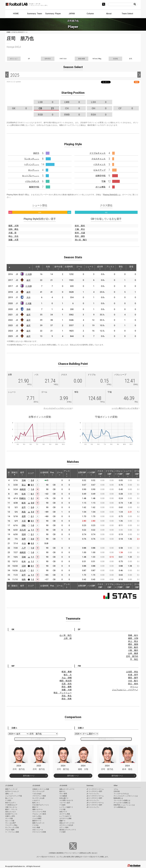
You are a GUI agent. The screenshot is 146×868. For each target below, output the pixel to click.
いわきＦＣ (36, 800)
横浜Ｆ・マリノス (11, 809)
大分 (28, 297)
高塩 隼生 (67, 696)
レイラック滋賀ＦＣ (66, 807)
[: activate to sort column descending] (9, 268)
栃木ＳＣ (62, 791)
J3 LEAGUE (63, 786)
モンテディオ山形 (38, 798)
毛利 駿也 (133, 647)
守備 (103, 181)
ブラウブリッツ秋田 (39, 796)
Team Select (127, 14)
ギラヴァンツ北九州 (66, 825)
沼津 (24, 566)
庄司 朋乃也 (132, 656)
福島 (24, 579)
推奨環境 (60, 853)
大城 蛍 (12, 233)
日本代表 (117, 791)
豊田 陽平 (133, 678)
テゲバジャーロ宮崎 (39, 832)
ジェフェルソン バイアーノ (125, 690)
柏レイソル (9, 798)
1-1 (32, 530)
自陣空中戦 (100, 176)
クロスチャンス (98, 159)
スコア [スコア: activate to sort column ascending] (31, 473)
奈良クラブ (63, 812)
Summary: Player (53, 14)
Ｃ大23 (28, 274)
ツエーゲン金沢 (65, 803)
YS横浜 (22, 498)
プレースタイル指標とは (122, 800)
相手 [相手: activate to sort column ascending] (22, 473)
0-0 (32, 503)
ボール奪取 (100, 187)
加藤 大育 (13, 240)
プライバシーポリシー (71, 853)
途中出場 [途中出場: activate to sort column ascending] (58, 268)
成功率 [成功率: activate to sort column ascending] (100, 268)
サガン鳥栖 (36, 827)
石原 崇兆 (67, 684)
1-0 (32, 489)
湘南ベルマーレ (38, 809)
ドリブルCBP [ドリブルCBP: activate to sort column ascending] (109, 473)
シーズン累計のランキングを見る (125, 408)
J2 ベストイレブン (93, 800)
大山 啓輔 (67, 678)
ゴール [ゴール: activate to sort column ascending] (79, 268)
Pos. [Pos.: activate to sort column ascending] (52, 473)
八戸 (24, 548)
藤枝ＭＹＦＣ (37, 821)
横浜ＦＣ (35, 807)
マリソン (134, 687)
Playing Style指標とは (112, 195)
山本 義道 (133, 653)
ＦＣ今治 (35, 825)
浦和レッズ (9, 794)
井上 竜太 (133, 641)
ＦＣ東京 (8, 800)
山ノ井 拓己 (66, 635)
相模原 (23, 489)
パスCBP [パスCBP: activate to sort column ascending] (91, 473)
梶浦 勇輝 (67, 672)
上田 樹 (68, 638)
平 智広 (134, 659)
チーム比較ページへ (40, 739)
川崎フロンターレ (11, 807)
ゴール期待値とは (120, 807)
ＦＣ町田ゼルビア (11, 805)
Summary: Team (35, 14)
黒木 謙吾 (80, 236)
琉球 (24, 534)
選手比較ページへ (106, 739)
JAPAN (72, 14)
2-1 (32, 516)
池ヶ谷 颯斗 (81, 240)
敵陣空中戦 (34, 187)
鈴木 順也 (80, 226)
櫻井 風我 (133, 644)
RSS (137, 82)
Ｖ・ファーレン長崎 (12, 832)
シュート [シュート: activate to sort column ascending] (90, 268)
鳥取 (24, 512)
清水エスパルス (11, 812)
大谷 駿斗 (133, 681)
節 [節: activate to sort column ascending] (9, 473)
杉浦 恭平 (133, 675)
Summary (90, 786)
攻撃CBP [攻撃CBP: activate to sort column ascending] (82, 473)
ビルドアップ (99, 170)
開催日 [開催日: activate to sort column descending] (15, 473)
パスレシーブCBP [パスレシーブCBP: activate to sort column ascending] (119, 473)
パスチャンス (99, 164)
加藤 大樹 (67, 690)
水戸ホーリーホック (12, 791)
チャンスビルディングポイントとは (58, 408)
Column (90, 14)
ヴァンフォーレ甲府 (39, 812)
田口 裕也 (133, 684)
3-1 (32, 498)
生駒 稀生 (13, 229)
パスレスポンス (32, 181)
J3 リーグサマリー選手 (94, 805)
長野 (24, 516)
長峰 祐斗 (133, 635)
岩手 (24, 507)
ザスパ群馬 (63, 794)
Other (116, 786)
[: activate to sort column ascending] (14, 268)
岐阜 (24, 503)
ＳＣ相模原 (63, 796)
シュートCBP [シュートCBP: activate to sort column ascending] (128, 473)
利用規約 (53, 853)
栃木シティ (36, 803)
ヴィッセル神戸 (11, 823)
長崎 (28, 309)
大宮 (24, 521)
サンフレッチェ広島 (12, 827)
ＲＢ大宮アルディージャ (41, 805)
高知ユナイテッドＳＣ (67, 823)
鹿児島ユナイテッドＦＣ (68, 830)
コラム (116, 789)
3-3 (32, 512)
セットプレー (31, 176)
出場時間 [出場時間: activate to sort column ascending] (69, 268)
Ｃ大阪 (28, 303)
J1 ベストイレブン (93, 794)
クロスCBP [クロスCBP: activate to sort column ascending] (100, 473)
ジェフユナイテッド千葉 (14, 796)
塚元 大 (68, 675)
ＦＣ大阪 (62, 809)
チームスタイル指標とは (122, 803)
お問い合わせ (92, 853)
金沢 (28, 280)
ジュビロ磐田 (37, 818)
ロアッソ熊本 (64, 827)
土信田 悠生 (132, 672)
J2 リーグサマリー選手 (94, 798)
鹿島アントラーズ (11, 789)
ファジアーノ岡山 (11, 825)
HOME (16, 14)
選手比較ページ (29, 776)
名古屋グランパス (11, 814)
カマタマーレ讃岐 (65, 818)
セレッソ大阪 (10, 821)
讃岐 (24, 525)
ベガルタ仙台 (37, 794)
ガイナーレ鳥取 (65, 814)
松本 (24, 494)
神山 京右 (13, 236)
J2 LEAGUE (36, 786)
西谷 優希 (67, 687)
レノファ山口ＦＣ (65, 816)
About (109, 14)
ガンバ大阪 (9, 818)
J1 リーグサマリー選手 (94, 791)
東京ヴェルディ (11, 803)
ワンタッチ (32, 159)
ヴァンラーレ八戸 (38, 791)
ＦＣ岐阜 (62, 805)
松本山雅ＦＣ (64, 798)
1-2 (32, 579)
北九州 (23, 530)
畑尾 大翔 (13, 226)
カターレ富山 (37, 816)
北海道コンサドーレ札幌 (41, 789)
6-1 (32, 494)
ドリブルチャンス (97, 153)
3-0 (32, 539)
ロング (34, 170)
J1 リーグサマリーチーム (95, 789)
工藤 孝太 (80, 229)
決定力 (36, 153)
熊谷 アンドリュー (63, 693)
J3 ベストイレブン (93, 807)
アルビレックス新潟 (39, 814)
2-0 (32, 480)
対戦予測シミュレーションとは (124, 805)
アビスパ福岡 (10, 830)
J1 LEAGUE (9, 786)
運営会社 (83, 853)
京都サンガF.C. (10, 816)
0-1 (32, 485)
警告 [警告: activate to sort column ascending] (121, 268)
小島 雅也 (133, 650)
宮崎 (24, 480)
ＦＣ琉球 (62, 832)
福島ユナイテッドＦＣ (67, 789)
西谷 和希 (67, 699)
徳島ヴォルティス (38, 823)
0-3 (32, 543)
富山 (24, 485)
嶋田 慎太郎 (66, 681)
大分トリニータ (38, 830)
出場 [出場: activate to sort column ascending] (38, 268)
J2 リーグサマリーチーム (95, 796)
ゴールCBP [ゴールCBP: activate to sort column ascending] (137, 473)
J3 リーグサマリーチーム (95, 803)
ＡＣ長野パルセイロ (66, 800)
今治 (24, 543)
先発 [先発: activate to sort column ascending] (48, 268)
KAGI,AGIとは (118, 798)
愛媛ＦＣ (62, 821)
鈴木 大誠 (80, 233)
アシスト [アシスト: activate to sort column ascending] (110, 268)
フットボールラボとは (121, 794)
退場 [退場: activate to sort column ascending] (131, 268)
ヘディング (32, 164)
